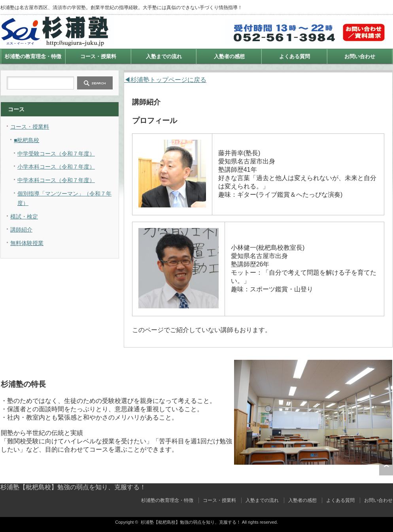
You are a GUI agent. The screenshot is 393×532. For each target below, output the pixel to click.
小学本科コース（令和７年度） (56, 167)
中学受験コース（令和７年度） (56, 154)
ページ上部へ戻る (386, 466)
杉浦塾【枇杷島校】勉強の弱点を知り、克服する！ (73, 487)
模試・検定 (24, 217)
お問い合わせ (360, 56)
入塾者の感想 (229, 56)
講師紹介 (21, 230)
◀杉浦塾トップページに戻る (165, 80)
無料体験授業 (27, 243)
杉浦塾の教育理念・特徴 (33, 56)
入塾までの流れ (164, 56)
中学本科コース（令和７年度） (56, 180)
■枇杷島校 (26, 140)
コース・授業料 (98, 56)
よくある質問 (295, 56)
